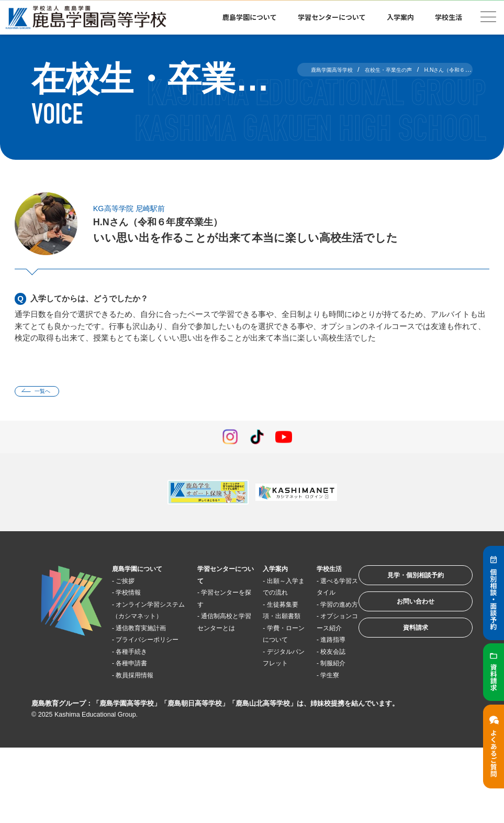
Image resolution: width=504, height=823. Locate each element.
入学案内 (400, 17)
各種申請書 (139, 702)
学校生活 (449, 17)
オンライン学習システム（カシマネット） (147, 620)
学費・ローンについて (267, 667)
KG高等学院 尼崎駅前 (139, 208)
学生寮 (311, 749)
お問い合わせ (401, 616)
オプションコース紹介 (310, 655)
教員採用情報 (143, 714)
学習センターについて (332, 17)
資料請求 (401, 648)
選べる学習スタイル (310, 596)
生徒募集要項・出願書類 (267, 632)
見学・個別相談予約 (402, 583)
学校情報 (136, 596)
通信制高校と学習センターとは (213, 632)
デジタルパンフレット (267, 703)
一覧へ (49, 393)
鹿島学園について (250, 17)
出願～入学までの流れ (267, 596)
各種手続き (139, 691)
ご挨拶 (132, 584)
